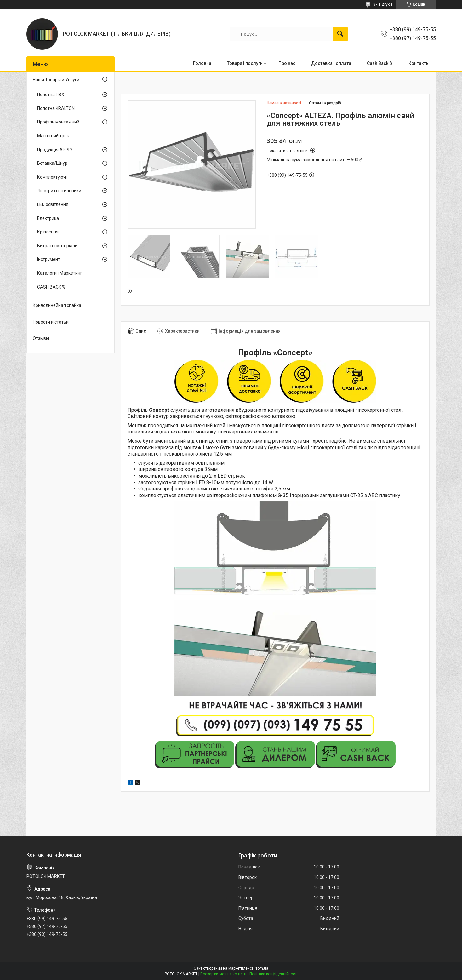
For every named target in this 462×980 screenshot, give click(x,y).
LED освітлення (53, 204)
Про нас (287, 63)
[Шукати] (340, 34)
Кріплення (48, 232)
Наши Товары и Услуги (56, 80)
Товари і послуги (245, 63)
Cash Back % (380, 63)
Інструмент (49, 259)
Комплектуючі (52, 177)
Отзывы (41, 338)
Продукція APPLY (55, 150)
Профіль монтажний (58, 122)
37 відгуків (383, 4)
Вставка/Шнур (52, 163)
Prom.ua (261, 968)
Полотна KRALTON (56, 108)
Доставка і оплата (331, 63)
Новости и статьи (51, 322)
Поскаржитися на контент (223, 974)
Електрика (48, 218)
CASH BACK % (51, 287)
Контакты (419, 63)
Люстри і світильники (59, 191)
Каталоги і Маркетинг (60, 273)
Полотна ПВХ (51, 95)
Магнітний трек (53, 136)
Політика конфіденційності (274, 974)
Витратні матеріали (57, 246)
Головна (202, 63)
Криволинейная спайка (57, 305)
